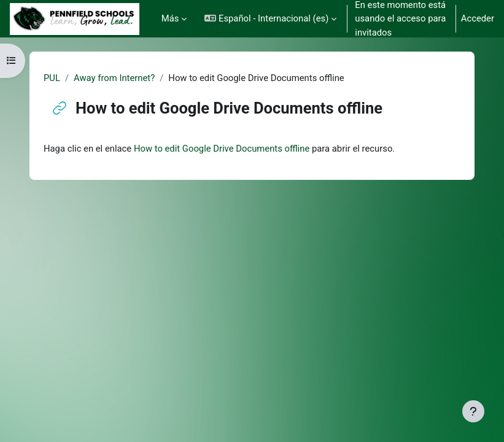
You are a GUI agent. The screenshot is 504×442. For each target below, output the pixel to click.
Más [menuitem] (170, 18)
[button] (270, 19)
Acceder (478, 18)
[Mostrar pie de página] (473, 411)
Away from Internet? (114, 78)
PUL (52, 78)
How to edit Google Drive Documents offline (222, 149)
